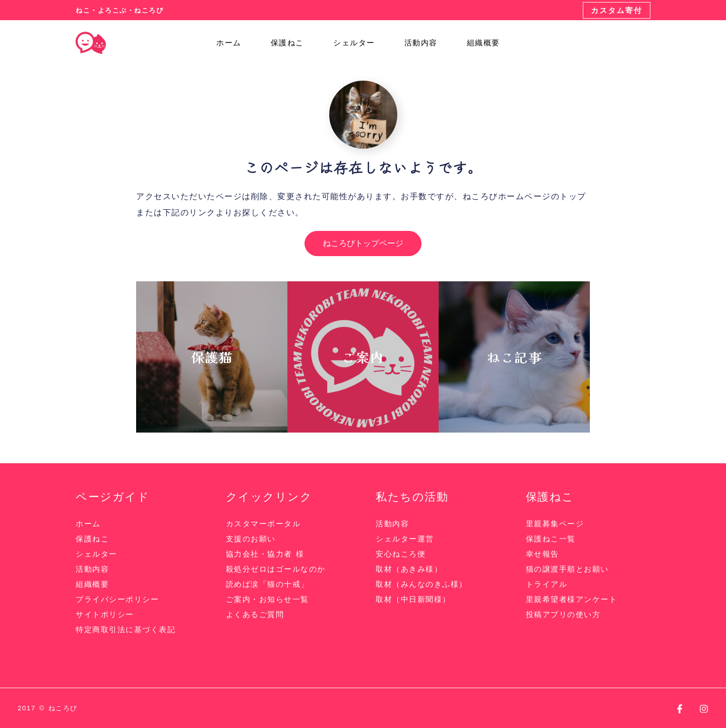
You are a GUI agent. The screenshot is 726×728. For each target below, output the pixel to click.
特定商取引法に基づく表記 (126, 629)
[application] (255, 43)
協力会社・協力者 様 (265, 554)
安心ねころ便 (401, 554)
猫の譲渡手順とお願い (567, 569)
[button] (617, 10)
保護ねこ (297, 43)
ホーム (243, 43)
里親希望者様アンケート (572, 599)
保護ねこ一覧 (551, 539)
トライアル (547, 584)
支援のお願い (251, 539)
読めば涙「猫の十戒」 (267, 584)
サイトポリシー (105, 614)
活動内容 (421, 43)
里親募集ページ (555, 524)
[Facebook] (680, 709)
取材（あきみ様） (409, 569)
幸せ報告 (542, 554)
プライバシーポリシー (117, 599)
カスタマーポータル (263, 524)
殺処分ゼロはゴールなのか (276, 569)
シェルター (359, 43)
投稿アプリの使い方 (563, 614)
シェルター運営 (405, 539)
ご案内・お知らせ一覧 (267, 599)
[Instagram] (704, 709)
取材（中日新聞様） (413, 599)
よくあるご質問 (255, 614)
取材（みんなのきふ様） (421, 584)
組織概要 (479, 43)
